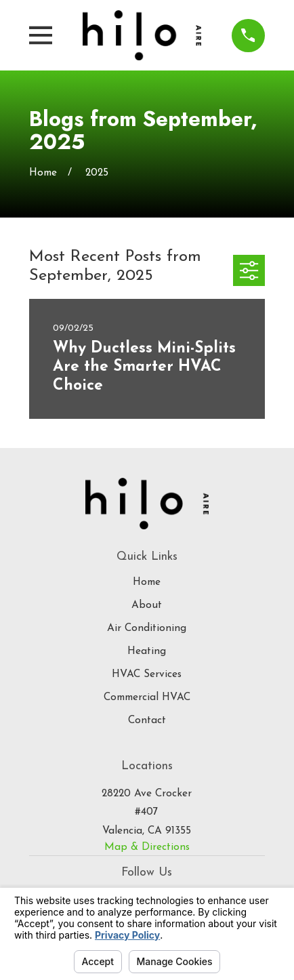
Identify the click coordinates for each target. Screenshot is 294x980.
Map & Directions (147, 847)
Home (147, 582)
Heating (147, 651)
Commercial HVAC (147, 697)
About (147, 605)
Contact (147, 720)
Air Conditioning (147, 628)
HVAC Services (147, 674)
